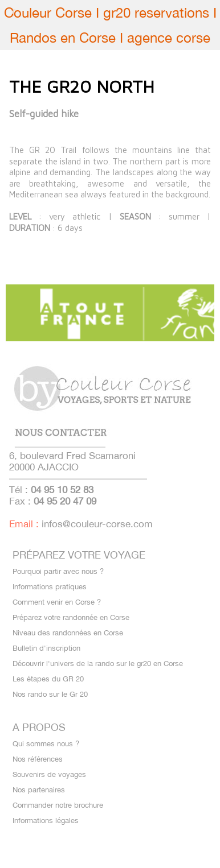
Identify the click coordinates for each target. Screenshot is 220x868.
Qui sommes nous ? (46, 744)
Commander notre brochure (58, 805)
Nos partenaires (39, 790)
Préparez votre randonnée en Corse (71, 617)
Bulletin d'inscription (46, 648)
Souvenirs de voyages (49, 774)
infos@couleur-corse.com (97, 524)
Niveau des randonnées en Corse (68, 633)
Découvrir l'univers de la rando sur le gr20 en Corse (98, 664)
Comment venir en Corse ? (57, 602)
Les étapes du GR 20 (48, 679)
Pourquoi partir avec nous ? (58, 571)
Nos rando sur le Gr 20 (50, 694)
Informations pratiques (50, 587)
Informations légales (46, 821)
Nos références (38, 759)
